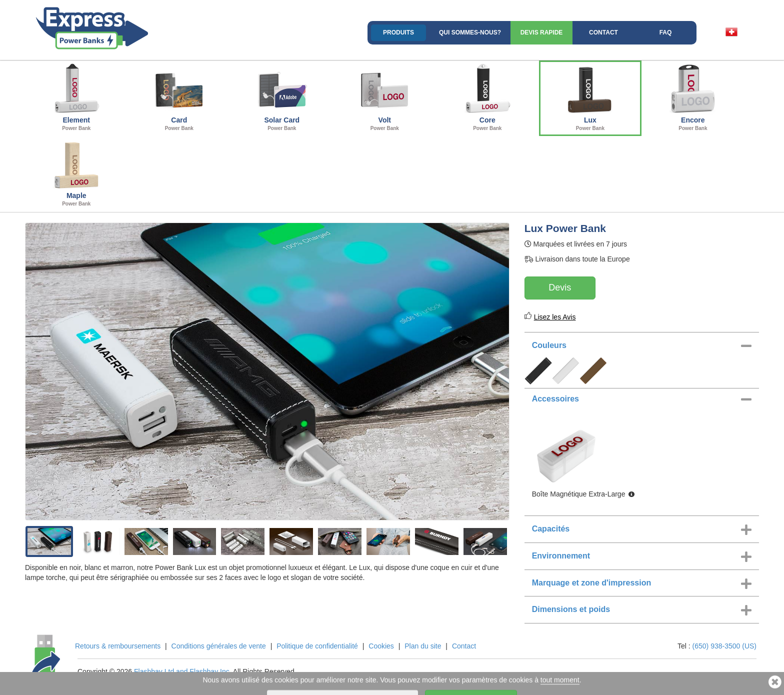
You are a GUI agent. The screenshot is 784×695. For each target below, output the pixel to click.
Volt (385, 97)
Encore (693, 97)
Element (76, 97)
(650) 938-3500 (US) (724, 646)
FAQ (666, 32)
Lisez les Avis (555, 317)
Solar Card (282, 97)
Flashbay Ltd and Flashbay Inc (182, 671)
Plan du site (423, 646)
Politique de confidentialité (317, 646)
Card (179, 97)
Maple (76, 172)
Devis (560, 287)
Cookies (381, 646)
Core (487, 97)
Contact (603, 32)
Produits (398, 32)
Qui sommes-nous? (470, 32)
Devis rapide (542, 32)
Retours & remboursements (118, 646)
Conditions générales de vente (219, 646)
